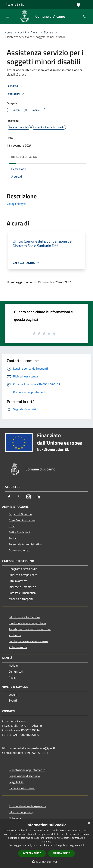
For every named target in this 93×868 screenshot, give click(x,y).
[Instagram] (29, 497)
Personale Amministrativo (25, 544)
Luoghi (13, 694)
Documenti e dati (20, 550)
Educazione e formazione (25, 617)
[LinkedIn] (38, 497)
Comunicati (16, 671)
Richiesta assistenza (22, 788)
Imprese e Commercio (22, 587)
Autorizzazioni (18, 647)
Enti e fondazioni (19, 532)
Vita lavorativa (18, 581)
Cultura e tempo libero (23, 575)
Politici (13, 538)
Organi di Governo (20, 514)
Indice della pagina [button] (24, 157)
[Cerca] (85, 17)
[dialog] (46, 844)
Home (8, 32)
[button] (47, 862)
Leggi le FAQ (17, 782)
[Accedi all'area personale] (78, 5)
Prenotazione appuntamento (27, 770)
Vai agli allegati (16, 204)
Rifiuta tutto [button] (62, 853)
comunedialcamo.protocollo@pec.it (32, 748)
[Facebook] (9, 497)
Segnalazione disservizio (24, 776)
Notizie (13, 665)
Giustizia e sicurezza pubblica (27, 623)
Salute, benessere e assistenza (28, 641)
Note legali (15, 818)
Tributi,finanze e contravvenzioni (30, 629)
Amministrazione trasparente (27, 806)
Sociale (48, 32)
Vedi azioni (17, 94)
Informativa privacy (21, 812)
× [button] (89, 823)
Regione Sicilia (15, 5)
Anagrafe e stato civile (23, 569)
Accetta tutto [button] (32, 853)
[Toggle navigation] (8, 16)
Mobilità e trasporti (21, 599)
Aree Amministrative (22, 520)
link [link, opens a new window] (83, 845)
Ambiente (15, 635)
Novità (22, 32)
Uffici (12, 526)
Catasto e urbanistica (22, 593)
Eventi (13, 700)
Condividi (16, 86)
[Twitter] (19, 497)
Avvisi (35, 32)
